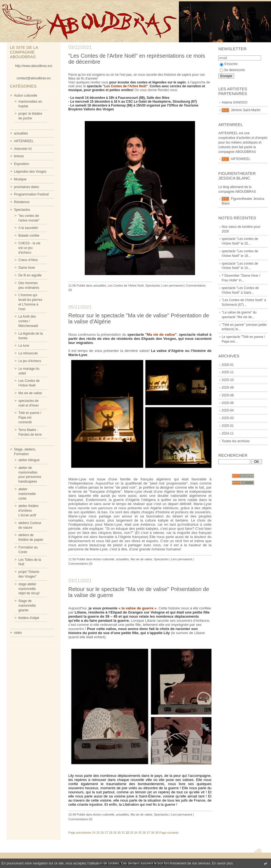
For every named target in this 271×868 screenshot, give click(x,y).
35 (140, 833)
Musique (20, 179)
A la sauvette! (28, 228)
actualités (21, 133)
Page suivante (169, 833)
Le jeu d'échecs (30, 361)
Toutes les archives (236, 441)
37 (148, 833)
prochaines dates (26, 187)
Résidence (22, 202)
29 (115, 833)
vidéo (18, 633)
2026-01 (228, 365)
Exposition (22, 164)
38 (153, 833)
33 (132, 833)
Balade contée (29, 236)
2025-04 (228, 410)
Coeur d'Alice (28, 260)
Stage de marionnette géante (27, 606)
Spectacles (22, 210)
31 (123, 833)
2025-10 (228, 380)
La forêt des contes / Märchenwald (28, 321)
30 (119, 833)
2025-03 (228, 418)
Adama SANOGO (235, 102)
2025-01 (228, 426)
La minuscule (28, 353)
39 (157, 833)
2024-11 (228, 433)
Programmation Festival (31, 194)
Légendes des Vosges (30, 172)
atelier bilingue (29, 460)
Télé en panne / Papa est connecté (30, 418)
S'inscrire (229, 64)
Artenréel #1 (23, 149)
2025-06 (228, 403)
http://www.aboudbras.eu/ (34, 66)
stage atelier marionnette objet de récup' (29, 589)
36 (144, 833)
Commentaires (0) (80, 564)
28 (111, 833)
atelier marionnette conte (27, 494)
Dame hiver (27, 268)
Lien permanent (173, 285)
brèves (19, 156)
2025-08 (228, 395)
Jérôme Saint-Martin (246, 110)
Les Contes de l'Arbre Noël (126, 285)
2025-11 (228, 372)
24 (94, 833)
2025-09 (228, 388)
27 (106, 833)
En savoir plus (222, 863)
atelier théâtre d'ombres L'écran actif (28, 511)
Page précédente (80, 833)
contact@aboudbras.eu (33, 78)
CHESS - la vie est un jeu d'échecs (29, 248)
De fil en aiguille (30, 275)
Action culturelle (26, 96)
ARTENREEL (24, 141)
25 (98, 833)
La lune (24, 346)
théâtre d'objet (29, 618)
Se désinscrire (232, 70)
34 (136, 833)
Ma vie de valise (30, 393)
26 (102, 833)
